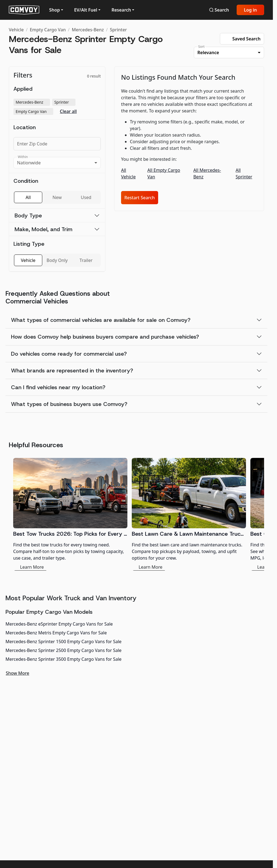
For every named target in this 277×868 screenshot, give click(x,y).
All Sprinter (244, 173)
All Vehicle (128, 173)
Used (86, 197)
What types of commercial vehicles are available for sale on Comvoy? (101, 320)
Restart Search (140, 198)
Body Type (28, 215)
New (57, 197)
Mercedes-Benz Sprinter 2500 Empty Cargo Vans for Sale (64, 650)
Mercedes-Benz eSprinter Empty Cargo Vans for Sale (59, 624)
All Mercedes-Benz (207, 173)
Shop (54, 10)
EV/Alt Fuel (86, 10)
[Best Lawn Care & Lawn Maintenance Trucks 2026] (189, 514)
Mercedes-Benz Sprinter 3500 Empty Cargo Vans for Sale (64, 659)
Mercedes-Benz (88, 30)
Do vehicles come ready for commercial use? (69, 354)
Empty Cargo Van (48, 30)
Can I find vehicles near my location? (58, 387)
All (28, 197)
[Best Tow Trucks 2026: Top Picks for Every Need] (70, 514)
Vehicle (16, 30)
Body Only (57, 260)
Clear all (68, 111)
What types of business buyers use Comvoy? (69, 404)
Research (121, 10)
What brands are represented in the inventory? (72, 371)
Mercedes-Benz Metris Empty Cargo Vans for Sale (56, 633)
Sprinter (118, 30)
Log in (250, 10)
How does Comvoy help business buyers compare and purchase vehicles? (105, 337)
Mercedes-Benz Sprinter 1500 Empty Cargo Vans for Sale (64, 642)
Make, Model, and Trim (44, 229)
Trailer (86, 260)
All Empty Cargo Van (164, 173)
